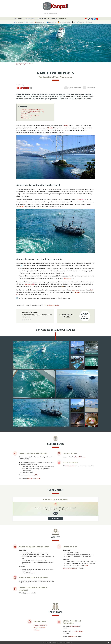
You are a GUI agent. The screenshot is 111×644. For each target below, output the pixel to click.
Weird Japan (37, 630)
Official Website (74, 626)
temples (77, 292)
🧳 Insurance (81, 22)
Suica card (30, 478)
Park (92, 290)
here (34, 573)
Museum (75, 290)
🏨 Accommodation (40, 22)
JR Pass (37, 475)
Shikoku (31, 64)
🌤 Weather (89, 22)
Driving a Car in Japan (39, 627)
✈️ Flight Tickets (29, 22)
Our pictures (25, 114)
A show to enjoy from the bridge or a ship (33, 112)
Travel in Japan (18, 19)
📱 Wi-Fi (74, 22)
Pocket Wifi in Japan (80, 457)
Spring (79, 200)
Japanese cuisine (30, 284)
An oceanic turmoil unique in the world (32, 110)
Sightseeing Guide (30, 19)
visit (18, 295)
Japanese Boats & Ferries (40, 625)
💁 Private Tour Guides (64, 22)
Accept (56, 513)
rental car (38, 478)
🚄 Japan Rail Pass (51, 22)
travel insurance (70, 466)
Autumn (19, 206)
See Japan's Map (56, 518)
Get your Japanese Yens (69, 568)
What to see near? (26, 118)
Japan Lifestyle (42, 19)
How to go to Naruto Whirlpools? (30, 116)
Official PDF (73, 636)
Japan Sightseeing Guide (22, 64)
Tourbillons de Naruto (53, 305)
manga (66, 126)
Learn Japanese (53, 19)
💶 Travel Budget (19, 22)
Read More (69, 643)
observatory (67, 278)
